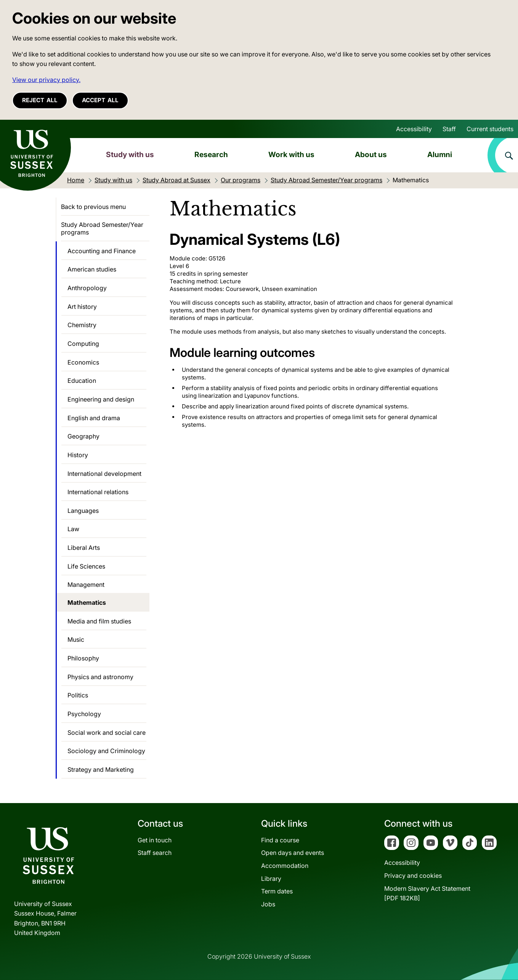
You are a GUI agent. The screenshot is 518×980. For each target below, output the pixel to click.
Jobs (268, 904)
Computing (83, 344)
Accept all (100, 100)
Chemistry (82, 325)
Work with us (291, 154)
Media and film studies (99, 621)
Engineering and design (101, 399)
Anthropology (87, 288)
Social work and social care (107, 733)
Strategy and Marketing (101, 770)
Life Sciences (86, 566)
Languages (83, 511)
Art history (82, 307)
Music (76, 639)
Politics (78, 695)
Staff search (155, 853)
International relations (98, 492)
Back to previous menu (93, 207)
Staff (449, 129)
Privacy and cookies (413, 876)
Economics (83, 362)
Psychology (84, 714)
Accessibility (414, 129)
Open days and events (293, 853)
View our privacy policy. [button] (46, 80)
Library (271, 879)
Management (86, 585)
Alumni (440, 154)
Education (82, 381)
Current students (490, 129)
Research (211, 154)
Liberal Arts (84, 548)
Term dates (277, 891)
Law (73, 529)
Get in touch (155, 840)
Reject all (40, 100)
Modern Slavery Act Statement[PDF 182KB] (427, 893)
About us (371, 154)
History (78, 455)
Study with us (130, 154)
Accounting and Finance (102, 251)
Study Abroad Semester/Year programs (102, 228)
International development (104, 474)
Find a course (280, 840)
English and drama (94, 418)
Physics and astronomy (100, 677)
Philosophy (83, 658)
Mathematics (87, 602)
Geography (83, 436)
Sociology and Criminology (106, 751)
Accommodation (285, 866)
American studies (92, 269)
